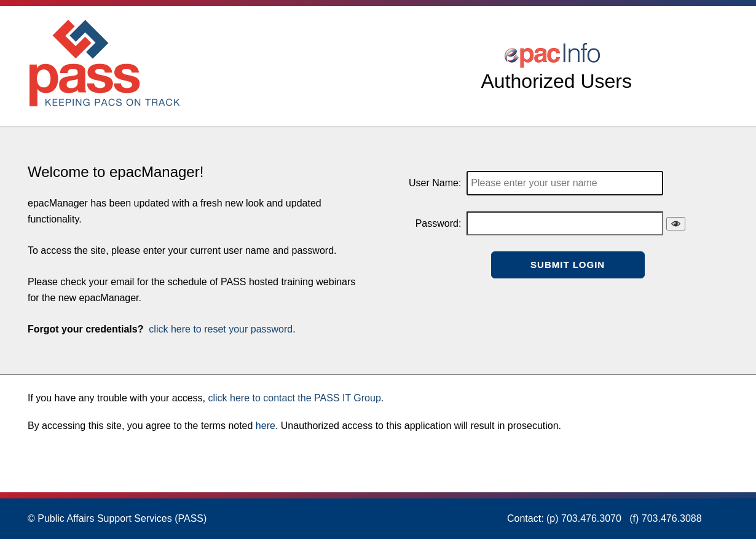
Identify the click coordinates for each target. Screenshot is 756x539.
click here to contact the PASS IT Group (294, 398)
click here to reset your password (219, 329)
